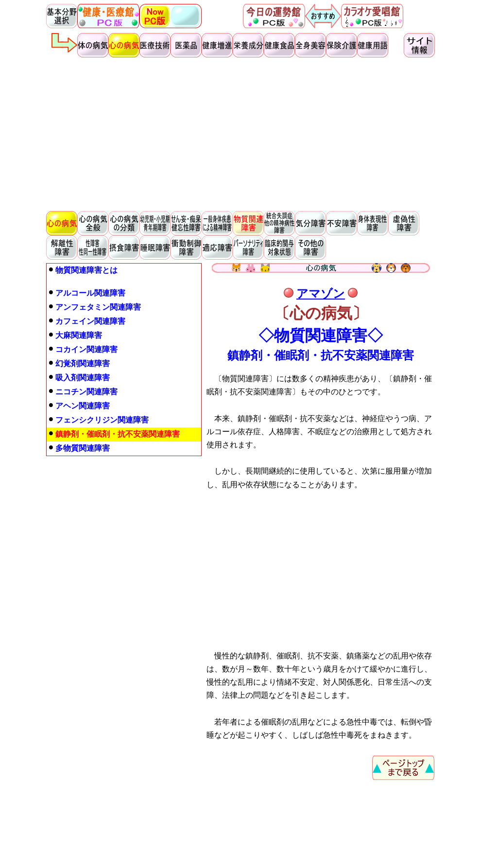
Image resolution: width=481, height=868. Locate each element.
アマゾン (321, 294)
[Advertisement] (240, 134)
